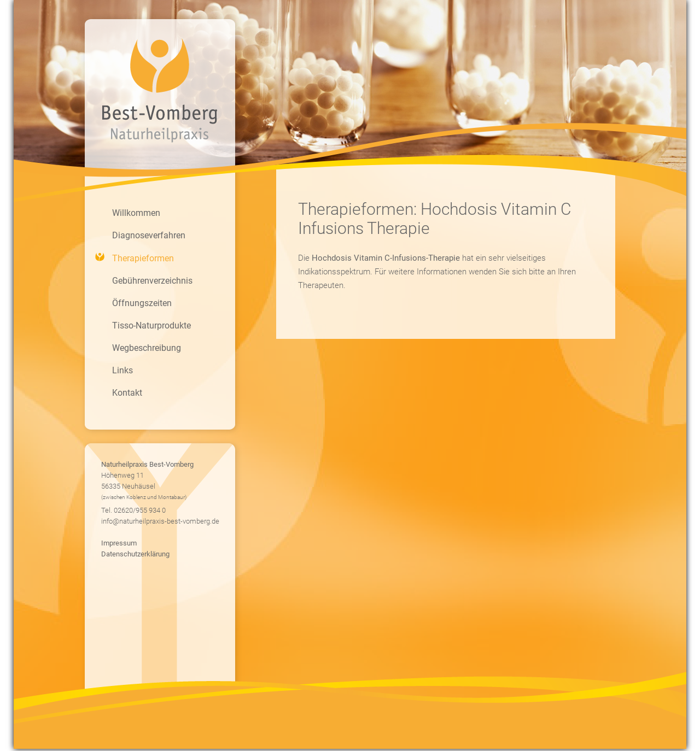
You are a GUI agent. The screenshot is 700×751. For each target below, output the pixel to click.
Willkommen (136, 213)
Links (122, 370)
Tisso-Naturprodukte (151, 325)
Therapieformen (143, 258)
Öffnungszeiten (142, 303)
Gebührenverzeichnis (152, 281)
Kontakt (127, 393)
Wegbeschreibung (147, 348)
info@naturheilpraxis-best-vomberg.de (160, 521)
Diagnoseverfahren (149, 235)
